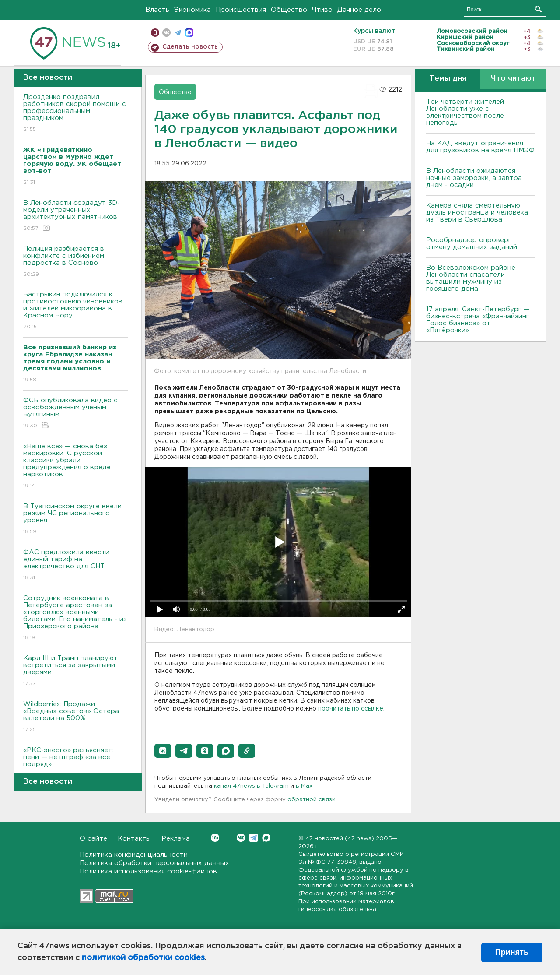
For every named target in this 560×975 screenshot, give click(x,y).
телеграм (178, 33)
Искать (538, 9)
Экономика (192, 10)
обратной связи (311, 800)
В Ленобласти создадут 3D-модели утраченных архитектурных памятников (75, 216)
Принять (512, 952)
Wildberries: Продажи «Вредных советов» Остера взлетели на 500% (75, 717)
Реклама (176, 839)
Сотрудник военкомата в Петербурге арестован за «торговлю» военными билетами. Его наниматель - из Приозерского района (75, 618)
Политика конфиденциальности (134, 855)
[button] (163, 751)
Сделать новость (190, 47)
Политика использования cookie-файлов (148, 871)
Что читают (513, 79)
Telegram (254, 838)
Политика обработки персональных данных (154, 863)
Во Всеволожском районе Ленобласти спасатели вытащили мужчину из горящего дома (471, 278)
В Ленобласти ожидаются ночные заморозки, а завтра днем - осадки (474, 178)
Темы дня (448, 79)
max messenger (189, 33)
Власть (157, 10)
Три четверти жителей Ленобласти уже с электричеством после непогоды (465, 112)
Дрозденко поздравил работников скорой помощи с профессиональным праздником (75, 114)
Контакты (134, 839)
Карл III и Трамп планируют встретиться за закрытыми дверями (75, 671)
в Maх (304, 786)
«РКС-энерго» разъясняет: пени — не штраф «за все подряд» (75, 763)
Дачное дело (359, 10)
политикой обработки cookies (143, 958)
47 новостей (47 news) (340, 839)
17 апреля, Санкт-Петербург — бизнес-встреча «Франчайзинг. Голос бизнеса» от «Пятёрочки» (478, 320)
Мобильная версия (155, 33)
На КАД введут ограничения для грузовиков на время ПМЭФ (480, 147)
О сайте (93, 839)
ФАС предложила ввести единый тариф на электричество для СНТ (75, 565)
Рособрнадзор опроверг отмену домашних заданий (472, 244)
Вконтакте (215, 838)
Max (266, 838)
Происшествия (241, 10)
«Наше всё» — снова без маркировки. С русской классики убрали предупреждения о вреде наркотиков (75, 466)
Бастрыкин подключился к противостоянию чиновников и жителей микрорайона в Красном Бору (75, 311)
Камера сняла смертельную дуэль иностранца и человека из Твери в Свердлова (477, 213)
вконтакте (166, 33)
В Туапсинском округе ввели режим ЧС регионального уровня (75, 519)
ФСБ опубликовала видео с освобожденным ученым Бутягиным (75, 414)
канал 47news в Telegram (251, 786)
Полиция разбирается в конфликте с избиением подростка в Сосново (75, 262)
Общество (289, 10)
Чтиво (322, 10)
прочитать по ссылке (351, 709)
